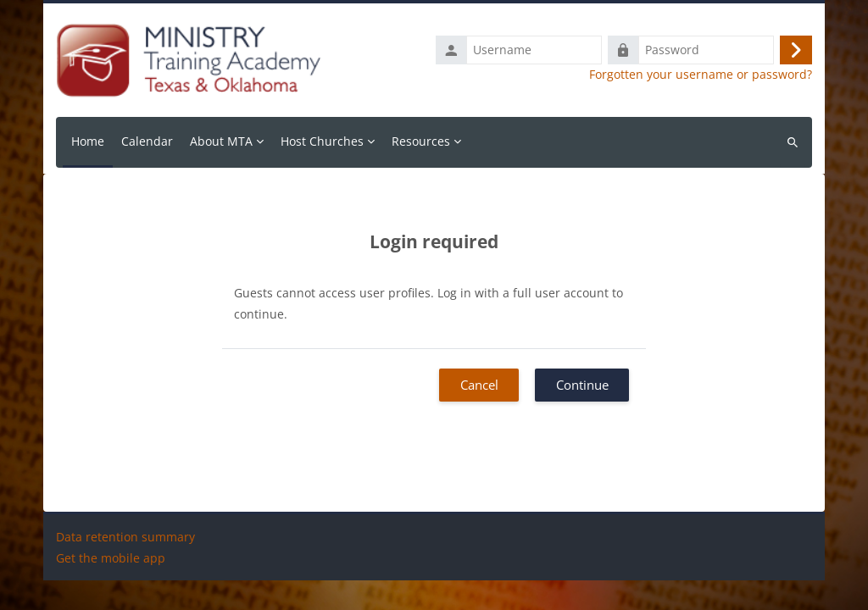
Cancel (479, 385)
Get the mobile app (111, 588)
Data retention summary (125, 566)
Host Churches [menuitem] (322, 141)
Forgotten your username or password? (701, 75)
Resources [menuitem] (421, 141)
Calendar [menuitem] (147, 141)
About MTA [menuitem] (221, 141)
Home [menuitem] (88, 141)
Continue (582, 385)
